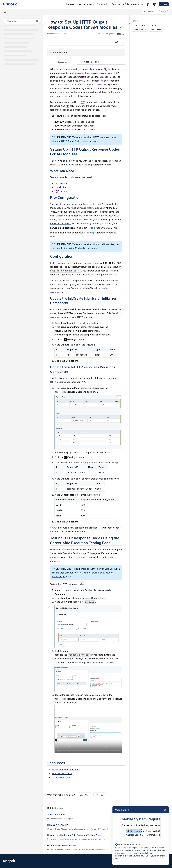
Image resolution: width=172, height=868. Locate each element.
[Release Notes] (74, 4)
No (100, 795)
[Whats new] (148, 4)
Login (165, 4)
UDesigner (62, 62)
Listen (121, 34)
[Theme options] (155, 4)
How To (145, 26)
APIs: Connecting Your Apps (66, 770)
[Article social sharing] (117, 42)
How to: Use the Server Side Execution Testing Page (74, 835)
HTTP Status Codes (62, 777)
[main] (86, 435)
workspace (61, 183)
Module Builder (140, 30)
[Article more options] (123, 42)
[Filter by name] (22, 21)
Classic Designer (92, 62)
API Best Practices (57, 815)
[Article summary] (86, 52)
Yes (85, 795)
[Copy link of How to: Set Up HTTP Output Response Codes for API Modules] (121, 28)
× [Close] (165, 810)
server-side (59, 106)
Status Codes (156, 30)
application (61, 187)
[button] (155, 12)
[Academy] (89, 4)
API (136, 26)
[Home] (5, 12)
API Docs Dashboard (61, 223)
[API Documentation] (133, 4)
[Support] (116, 4)
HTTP (154, 26)
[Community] (103, 4)
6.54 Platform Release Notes (62, 845)
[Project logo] (10, 4)
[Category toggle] (43, 23)
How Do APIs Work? (62, 773)
